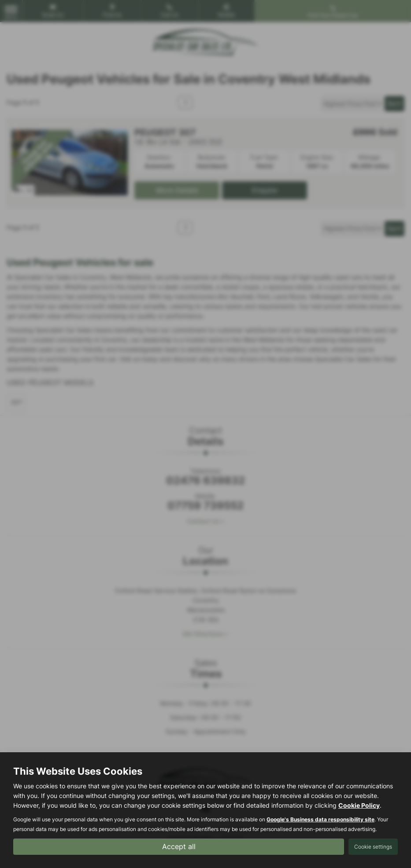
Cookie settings (373, 847)
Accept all (179, 846)
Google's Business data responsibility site (320, 819)
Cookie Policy (359, 805)
